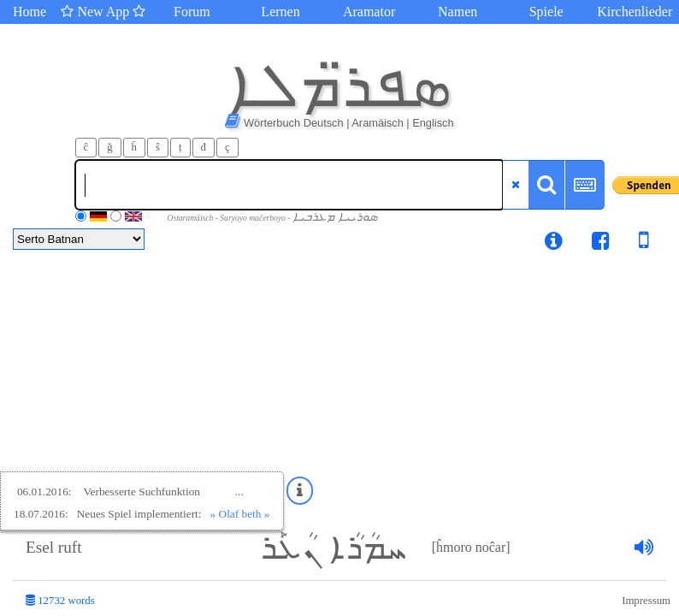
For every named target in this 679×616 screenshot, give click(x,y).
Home (30, 12)
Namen (458, 12)
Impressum (646, 601)
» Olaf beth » (240, 514)
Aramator (369, 12)
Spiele (546, 12)
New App (103, 12)
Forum (192, 12)
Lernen (280, 12)
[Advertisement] (339, 387)
